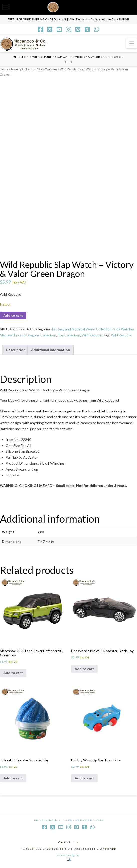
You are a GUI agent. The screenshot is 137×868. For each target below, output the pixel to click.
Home (4, 69)
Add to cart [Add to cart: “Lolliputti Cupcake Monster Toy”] (13, 779)
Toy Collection (70, 336)
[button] (132, 43)
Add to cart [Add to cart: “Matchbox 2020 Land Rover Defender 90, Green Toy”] (13, 674)
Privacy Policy (47, 822)
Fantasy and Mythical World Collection (82, 330)
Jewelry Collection (24, 69)
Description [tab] (16, 350)
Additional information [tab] (51, 350)
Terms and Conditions (83, 822)
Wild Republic (93, 336)
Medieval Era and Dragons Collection (28, 336)
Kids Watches (49, 69)
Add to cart (13, 316)
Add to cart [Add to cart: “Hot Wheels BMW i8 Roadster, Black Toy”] (84, 670)
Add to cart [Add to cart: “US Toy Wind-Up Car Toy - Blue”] (84, 779)
